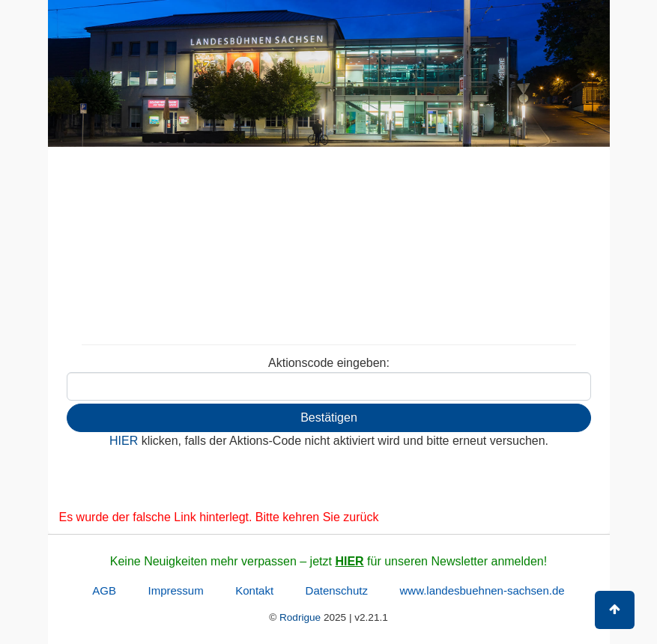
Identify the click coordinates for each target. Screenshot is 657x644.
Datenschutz (337, 590)
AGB (104, 590)
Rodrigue (300, 617)
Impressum (176, 590)
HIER (349, 561)
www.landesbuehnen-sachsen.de (482, 590)
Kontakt (254, 590)
